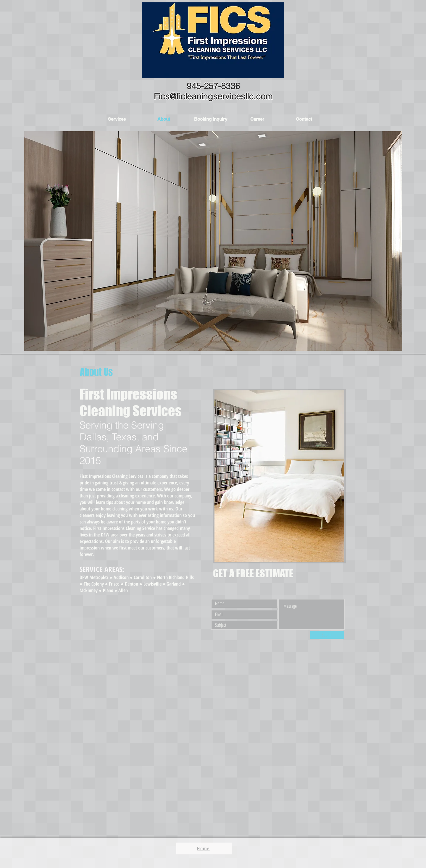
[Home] (204, 848)
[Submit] (327, 635)
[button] (117, 119)
